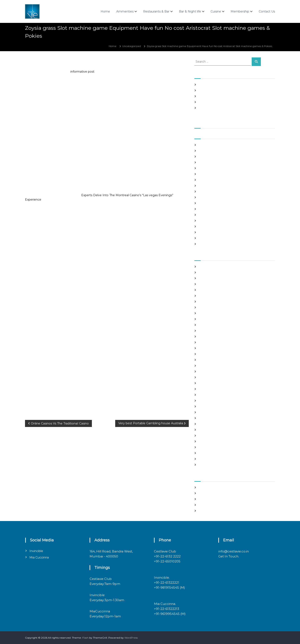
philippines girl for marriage (216, 424)
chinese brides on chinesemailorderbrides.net (227, 302)
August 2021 (206, 151)
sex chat (204, 441)
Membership (240, 11)
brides (202, 290)
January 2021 (207, 192)
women (203, 465)
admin (56, 63)
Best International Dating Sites (217, 278)
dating (203, 319)
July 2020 (205, 226)
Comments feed (209, 505)
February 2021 (207, 186)
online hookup (207, 418)
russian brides (207, 430)
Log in (202, 493)
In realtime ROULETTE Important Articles (224, 96)
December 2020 (209, 197)
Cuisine (216, 11)
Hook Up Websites (210, 354)
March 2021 (206, 180)
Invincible (36, 551)
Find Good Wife (208, 325)
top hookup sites (209, 447)
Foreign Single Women (213, 342)
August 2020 (207, 221)
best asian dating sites (212, 267)
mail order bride (209, 389)
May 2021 (204, 168)
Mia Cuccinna (39, 557)
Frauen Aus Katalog (211, 348)
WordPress (131, 638)
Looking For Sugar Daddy (214, 383)
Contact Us (267, 11)
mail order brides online (213, 395)
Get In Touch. (229, 556)
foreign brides (207, 331)
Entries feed (206, 499)
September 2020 (209, 215)
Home (105, 11)
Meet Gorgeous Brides (212, 406)
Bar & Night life (190, 11)
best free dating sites (212, 272)
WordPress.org (208, 511)
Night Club (205, 412)
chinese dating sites (211, 307)
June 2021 (205, 162)
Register (204, 487)
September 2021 (209, 145)
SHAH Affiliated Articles (213, 85)
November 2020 (209, 203)
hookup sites (206, 360)
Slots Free (205, 102)
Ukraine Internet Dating (214, 453)
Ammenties (125, 11)
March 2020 (206, 244)
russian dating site (210, 436)
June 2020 (205, 232)
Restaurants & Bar (156, 11)
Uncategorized (132, 46)
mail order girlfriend (211, 401)
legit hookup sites (209, 377)
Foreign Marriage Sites (212, 337)
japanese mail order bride (215, 366)
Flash (85, 638)
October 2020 (207, 209)
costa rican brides (209, 313)
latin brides (205, 372)
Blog (201, 284)
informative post (82, 72)
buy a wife (205, 296)
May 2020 (205, 238)
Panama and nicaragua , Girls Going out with (226, 90)
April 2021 (205, 174)
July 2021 (204, 157)
